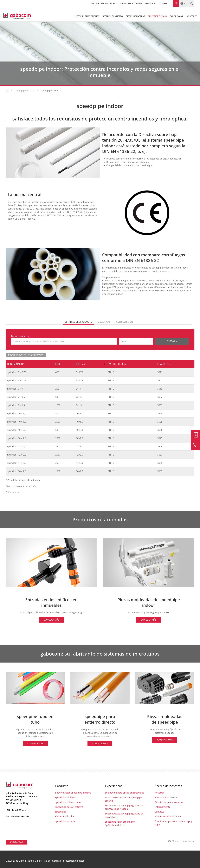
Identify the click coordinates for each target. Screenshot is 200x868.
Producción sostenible (104, 4)
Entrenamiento (163, 807)
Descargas (151, 4)
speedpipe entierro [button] (113, 16)
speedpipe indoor (50, 91)
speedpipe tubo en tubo (68, 802)
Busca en (172, 341)
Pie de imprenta (52, 861)
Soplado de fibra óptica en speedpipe (125, 793)
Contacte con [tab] (124, 322)
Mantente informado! (181, 841)
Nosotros (160, 793)
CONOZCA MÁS (51, 620)
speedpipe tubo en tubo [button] (87, 16)
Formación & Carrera (166, 797)
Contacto (165, 4)
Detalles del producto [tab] (78, 322)
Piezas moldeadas (65, 816)
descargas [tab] (104, 322)
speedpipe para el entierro (69, 807)
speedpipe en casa (25, 91)
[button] (190, 3)
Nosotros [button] (192, 16)
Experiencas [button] (176, 16)
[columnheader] (30, 364)
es (183, 3)
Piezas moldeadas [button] (135, 16)
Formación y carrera (131, 4)
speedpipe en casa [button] (157, 16)
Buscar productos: (21, 336)
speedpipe (61, 812)
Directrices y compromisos (169, 802)
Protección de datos (74, 861)
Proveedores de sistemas (168, 816)
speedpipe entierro (65, 797)
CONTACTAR (17, 842)
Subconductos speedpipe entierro (73, 793)
